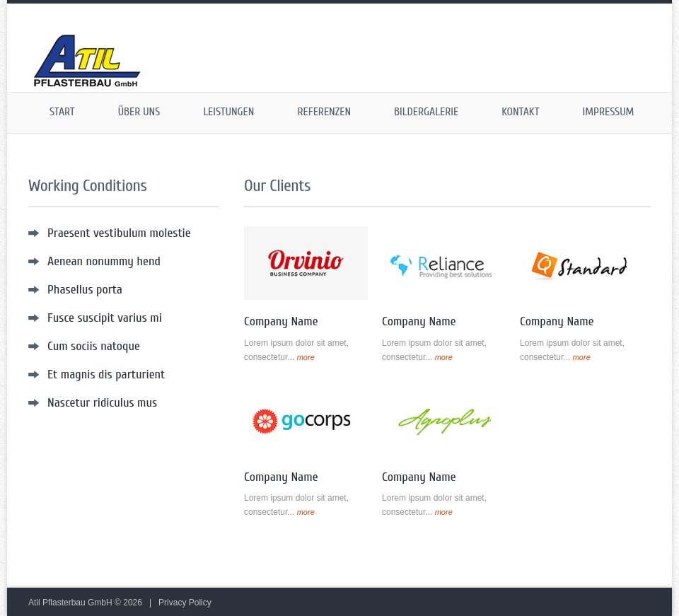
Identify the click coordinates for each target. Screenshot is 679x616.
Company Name (281, 321)
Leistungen (228, 112)
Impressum (609, 112)
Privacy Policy (185, 603)
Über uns (139, 112)
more (306, 357)
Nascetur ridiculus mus (102, 403)
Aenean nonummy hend (104, 261)
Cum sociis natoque (94, 346)
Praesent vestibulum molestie (119, 233)
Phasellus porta (85, 290)
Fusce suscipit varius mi (105, 318)
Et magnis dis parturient (106, 374)
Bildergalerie (426, 112)
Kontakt (520, 112)
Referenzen (324, 112)
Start (62, 112)
